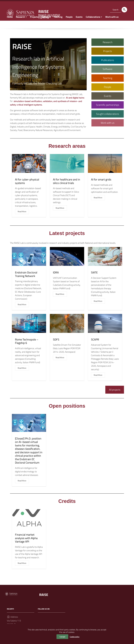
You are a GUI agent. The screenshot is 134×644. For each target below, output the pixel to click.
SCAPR (95, 347)
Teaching (58, 24)
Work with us (112, 24)
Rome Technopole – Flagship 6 (27, 349)
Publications (108, 67)
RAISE (44, 602)
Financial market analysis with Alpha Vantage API (26, 545)
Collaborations (93, 24)
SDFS (56, 347)
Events (79, 24)
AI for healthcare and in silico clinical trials (66, 189)
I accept (62, 637)
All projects (115, 397)
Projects (34, 24)
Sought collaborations (108, 121)
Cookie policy (75, 637)
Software (46, 24)
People (69, 24)
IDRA (56, 280)
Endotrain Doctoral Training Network (26, 282)
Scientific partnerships (108, 112)
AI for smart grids (101, 187)
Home (10, 24)
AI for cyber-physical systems (27, 189)
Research (20, 24)
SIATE (94, 280)
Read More (22, 219)
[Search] (124, 10)
